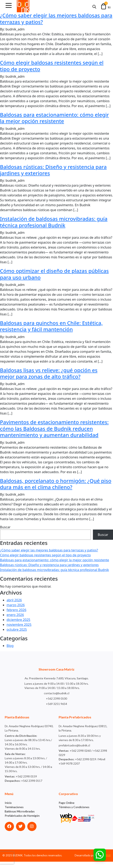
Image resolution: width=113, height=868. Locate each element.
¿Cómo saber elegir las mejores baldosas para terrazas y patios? (52, 18)
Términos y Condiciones (74, 813)
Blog (10, 652)
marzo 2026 (16, 611)
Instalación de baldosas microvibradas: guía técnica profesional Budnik (56, 222)
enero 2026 (15, 621)
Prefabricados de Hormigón (22, 822)
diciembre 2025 (18, 626)
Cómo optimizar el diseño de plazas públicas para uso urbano (45, 274)
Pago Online (67, 809)
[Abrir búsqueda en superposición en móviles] (94, 6)
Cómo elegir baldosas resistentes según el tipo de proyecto (54, 66)
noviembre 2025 (19, 631)
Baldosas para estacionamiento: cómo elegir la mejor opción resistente (49, 118)
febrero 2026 (16, 616)
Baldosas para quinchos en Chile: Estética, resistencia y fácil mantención (53, 326)
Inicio (8, 809)
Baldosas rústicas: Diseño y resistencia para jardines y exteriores (55, 170)
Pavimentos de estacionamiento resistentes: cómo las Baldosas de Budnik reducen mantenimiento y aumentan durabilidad (53, 432)
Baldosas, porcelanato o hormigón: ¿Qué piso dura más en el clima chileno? (52, 490)
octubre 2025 (17, 636)
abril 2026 (14, 606)
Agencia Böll (103, 862)
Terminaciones (14, 813)
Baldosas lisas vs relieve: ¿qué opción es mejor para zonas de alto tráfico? (51, 373)
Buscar (5, 534)
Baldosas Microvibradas (20, 818)
